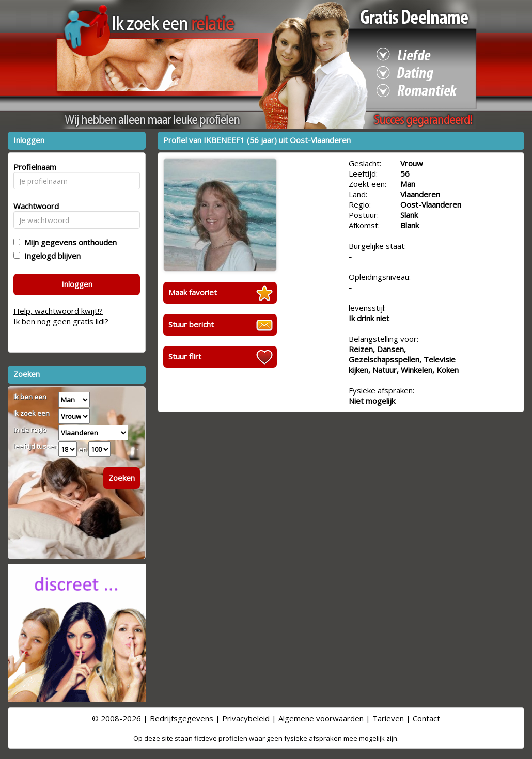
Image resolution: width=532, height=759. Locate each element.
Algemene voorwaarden (321, 718)
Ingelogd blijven (50, 256)
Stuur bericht (191, 324)
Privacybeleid (246, 718)
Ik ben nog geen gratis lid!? (61, 321)
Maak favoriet (193, 292)
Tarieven (388, 718)
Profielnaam (33, 167)
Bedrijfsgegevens (182, 718)
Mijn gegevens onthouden (68, 242)
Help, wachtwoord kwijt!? (58, 311)
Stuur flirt (185, 356)
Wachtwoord (33, 206)
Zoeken (122, 478)
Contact (426, 718)
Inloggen (77, 284)
